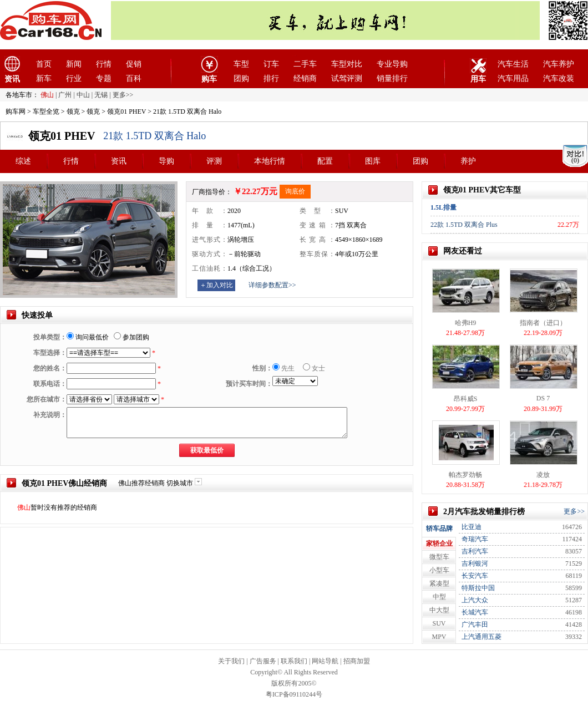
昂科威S (466, 399)
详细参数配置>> (272, 285)
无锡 (101, 95)
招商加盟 (357, 661)
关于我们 (231, 661)
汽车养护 (559, 64)
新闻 (74, 64)
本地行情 (270, 161)
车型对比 (347, 64)
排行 (271, 78)
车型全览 (46, 111)
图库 (373, 161)
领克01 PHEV (126, 111)
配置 (325, 161)
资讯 (119, 161)
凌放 (543, 475)
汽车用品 (513, 78)
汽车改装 (559, 78)
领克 (73, 111)
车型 (241, 64)
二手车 (305, 64)
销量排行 (392, 78)
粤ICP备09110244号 (294, 694)
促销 (134, 64)
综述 (23, 161)
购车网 (16, 111)
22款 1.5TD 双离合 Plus (464, 225)
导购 (166, 161)
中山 (83, 95)
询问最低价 (88, 337)
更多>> (574, 511)
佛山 (47, 95)
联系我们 (294, 661)
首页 (44, 64)
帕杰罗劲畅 (465, 475)
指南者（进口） (543, 323)
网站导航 (325, 661)
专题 (104, 78)
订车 (271, 64)
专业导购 (392, 64)
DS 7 (543, 398)
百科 (134, 78)
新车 (44, 78)
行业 (74, 78)
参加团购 (131, 337)
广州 (65, 95)
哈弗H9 (466, 323)
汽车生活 (513, 64)
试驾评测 (347, 78)
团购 (241, 78)
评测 (214, 161)
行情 (104, 64)
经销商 (305, 78)
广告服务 (263, 661)
